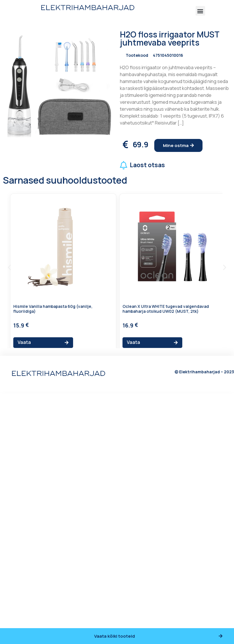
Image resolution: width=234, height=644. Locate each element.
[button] (200, 11)
